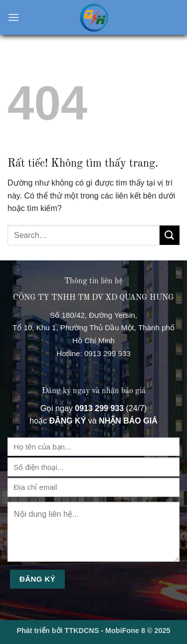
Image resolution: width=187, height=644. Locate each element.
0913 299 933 (107, 353)
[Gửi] (170, 235)
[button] (13, 17)
